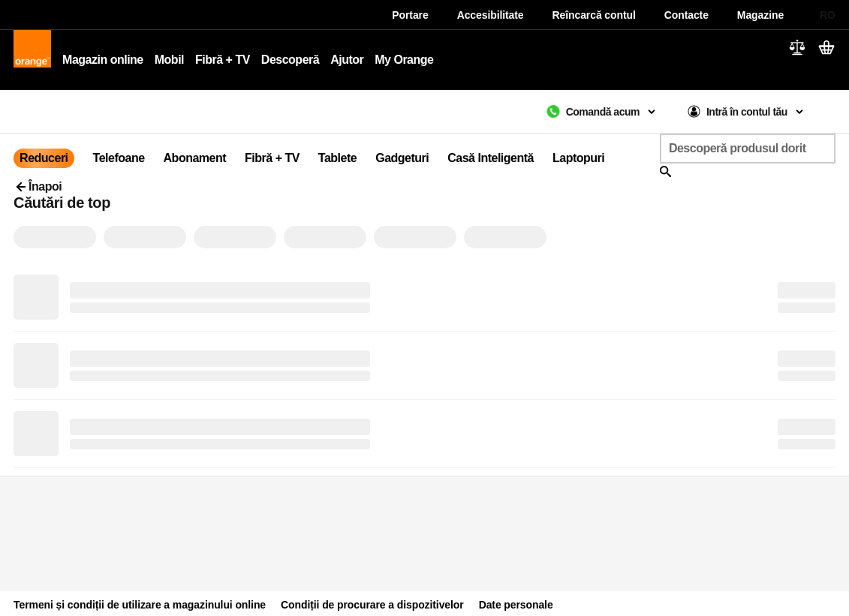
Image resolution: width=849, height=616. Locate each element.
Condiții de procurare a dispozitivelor (372, 605)
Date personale (516, 605)
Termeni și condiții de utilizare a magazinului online (140, 605)
